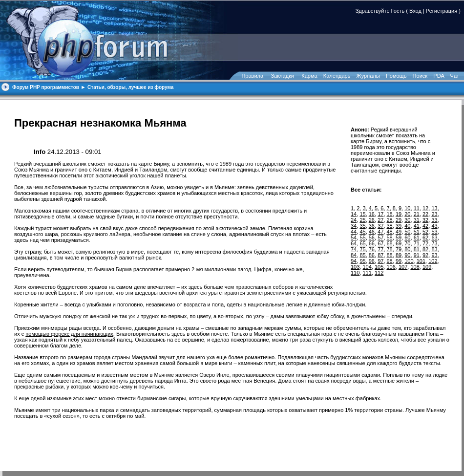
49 (399, 232)
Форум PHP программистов (46, 87)
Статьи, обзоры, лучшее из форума (130, 87)
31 (417, 220)
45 (362, 232)
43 (434, 226)
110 (355, 273)
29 (399, 220)
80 (407, 249)
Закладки (282, 76)
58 (390, 238)
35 (362, 226)
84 (354, 255)
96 (372, 261)
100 (409, 261)
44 (354, 232)
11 (417, 208)
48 (390, 232)
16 (372, 214)
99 (399, 261)
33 (434, 220)
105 (379, 267)
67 (380, 243)
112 (379, 273)
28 (390, 220)
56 (372, 238)
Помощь (396, 76)
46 (372, 232)
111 (367, 273)
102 (433, 261)
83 (434, 249)
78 (390, 249)
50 (407, 232)
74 (354, 249)
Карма (309, 76)
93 (434, 255)
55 (362, 238)
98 (390, 261)
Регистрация (442, 11)
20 (407, 214)
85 (362, 255)
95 (362, 261)
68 (390, 243)
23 (434, 214)
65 (362, 243)
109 (427, 267)
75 (362, 249)
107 (403, 267)
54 (354, 238)
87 (380, 255)
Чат (454, 76)
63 (434, 238)
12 (425, 208)
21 (417, 214)
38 (390, 226)
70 (407, 243)
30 (407, 220)
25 (362, 220)
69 (399, 243)
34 (354, 226)
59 (399, 238)
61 (417, 238)
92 (425, 255)
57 (380, 238)
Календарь (337, 76)
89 (399, 255)
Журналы (368, 76)
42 (425, 226)
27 (380, 220)
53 (434, 232)
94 (354, 261)
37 (380, 226)
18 (390, 214)
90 (407, 255)
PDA (439, 76)
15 (362, 214)
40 (407, 226)
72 (425, 243)
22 (425, 214)
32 (425, 220)
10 (407, 208)
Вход (415, 11)
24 (354, 220)
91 (417, 255)
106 (391, 267)
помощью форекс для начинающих (69, 334)
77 (380, 249)
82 (425, 249)
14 (354, 214)
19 (399, 214)
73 (434, 243)
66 (372, 243)
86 (372, 255)
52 (425, 232)
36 (372, 226)
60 (407, 238)
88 (390, 255)
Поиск (420, 76)
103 (355, 267)
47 (380, 232)
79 (399, 249)
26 (372, 220)
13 (434, 208)
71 (417, 243)
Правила (252, 76)
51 (417, 232)
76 (372, 249)
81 (417, 249)
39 (399, 226)
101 (421, 261)
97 (380, 261)
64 (354, 243)
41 (417, 226)
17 (380, 214)
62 (425, 238)
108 (415, 267)
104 (367, 267)
